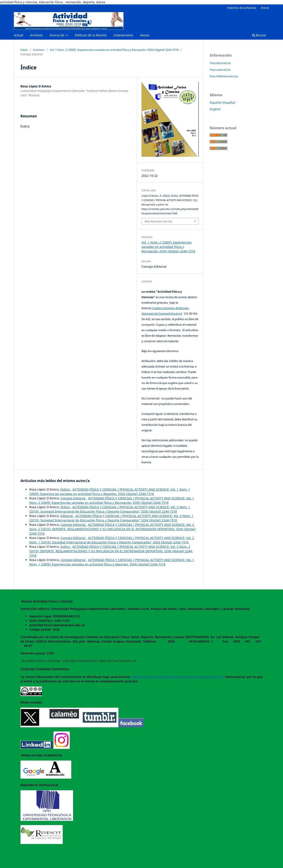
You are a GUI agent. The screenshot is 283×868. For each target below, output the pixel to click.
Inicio (24, 50)
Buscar (259, 35)
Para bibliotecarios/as (224, 76)
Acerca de (57, 35)
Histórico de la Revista (242, 8)
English (215, 109)
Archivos (36, 35)
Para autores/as (220, 70)
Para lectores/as (220, 63)
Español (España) (222, 102)
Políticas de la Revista (91, 35)
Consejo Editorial (73, 498)
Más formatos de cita (158, 221)
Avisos (145, 35)
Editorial (67, 516)
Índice (66, 489)
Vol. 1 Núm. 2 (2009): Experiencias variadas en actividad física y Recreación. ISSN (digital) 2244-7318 (114, 50)
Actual (18, 35)
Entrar (265, 8)
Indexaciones (123, 35)
